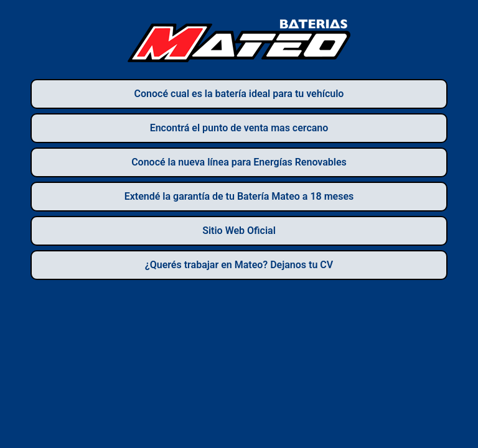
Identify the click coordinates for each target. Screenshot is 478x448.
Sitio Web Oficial (239, 231)
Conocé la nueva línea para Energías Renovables (239, 162)
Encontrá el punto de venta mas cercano (239, 128)
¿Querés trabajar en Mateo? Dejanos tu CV (239, 265)
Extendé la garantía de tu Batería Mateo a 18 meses (239, 196)
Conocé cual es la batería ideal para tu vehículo (239, 94)
